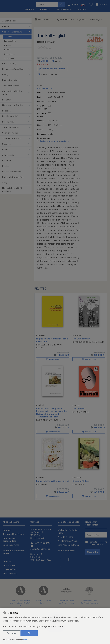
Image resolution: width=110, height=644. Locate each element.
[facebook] (61, 559)
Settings (11, 633)
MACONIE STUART (46, 43)
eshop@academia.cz (40, 547)
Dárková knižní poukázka (13, 178)
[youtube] (61, 567)
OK (29, 633)
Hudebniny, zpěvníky (11, 81)
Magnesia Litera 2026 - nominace (13, 191)
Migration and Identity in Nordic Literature (52, 341)
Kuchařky (6, 101)
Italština (7, 46)
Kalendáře (7, 161)
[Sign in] (73, 5)
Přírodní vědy (8, 123)
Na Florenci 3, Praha (67, 541)
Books (49, 20)
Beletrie (6, 27)
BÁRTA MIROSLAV (44, 421)
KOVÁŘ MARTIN (59, 421)
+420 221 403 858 (40, 543)
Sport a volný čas (10, 134)
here (25, 640)
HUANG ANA (42, 485)
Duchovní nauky (9, 64)
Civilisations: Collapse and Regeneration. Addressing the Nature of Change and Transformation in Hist (52, 413)
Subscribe (93, 552)
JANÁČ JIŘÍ (99, 343)
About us (7, 561)
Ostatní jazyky (10, 55)
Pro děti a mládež (10, 117)
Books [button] (29, 10)
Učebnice (6, 145)
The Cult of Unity (81, 339)
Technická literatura (11, 139)
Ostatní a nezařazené (12, 173)
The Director (79, 409)
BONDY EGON (78, 485)
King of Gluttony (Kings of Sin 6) (52, 481)
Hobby (5, 75)
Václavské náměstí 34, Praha (69, 531)
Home (39, 20)
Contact (35, 522)
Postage (7, 530)
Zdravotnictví (8, 156)
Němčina (8, 51)
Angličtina (8, 38)
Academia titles (9, 22)
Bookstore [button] (63, 10)
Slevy (5, 184)
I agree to (98, 543)
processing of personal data (98, 543)
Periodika (6, 112)
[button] (84, 5)
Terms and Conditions (13, 534)
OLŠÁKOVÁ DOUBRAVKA (83, 343)
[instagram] (69, 559)
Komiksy (6, 167)
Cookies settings (11, 545)
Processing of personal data (10, 539)
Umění (5, 150)
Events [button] (44, 10)
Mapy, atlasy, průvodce (13, 106)
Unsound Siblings (81, 481)
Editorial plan (9, 565)
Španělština (9, 59)
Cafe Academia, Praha (68, 545)
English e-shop (10, 573)
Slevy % (82, 10)
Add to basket (53, 360)
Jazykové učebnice (11, 87)
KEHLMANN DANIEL (81, 413)
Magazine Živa (10, 569)
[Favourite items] (91, 5)
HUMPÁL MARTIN (44, 346)
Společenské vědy (10, 128)
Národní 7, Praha (66, 537)
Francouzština (10, 42)
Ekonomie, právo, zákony (13, 70)
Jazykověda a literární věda (12, 94)
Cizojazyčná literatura (12, 33)
